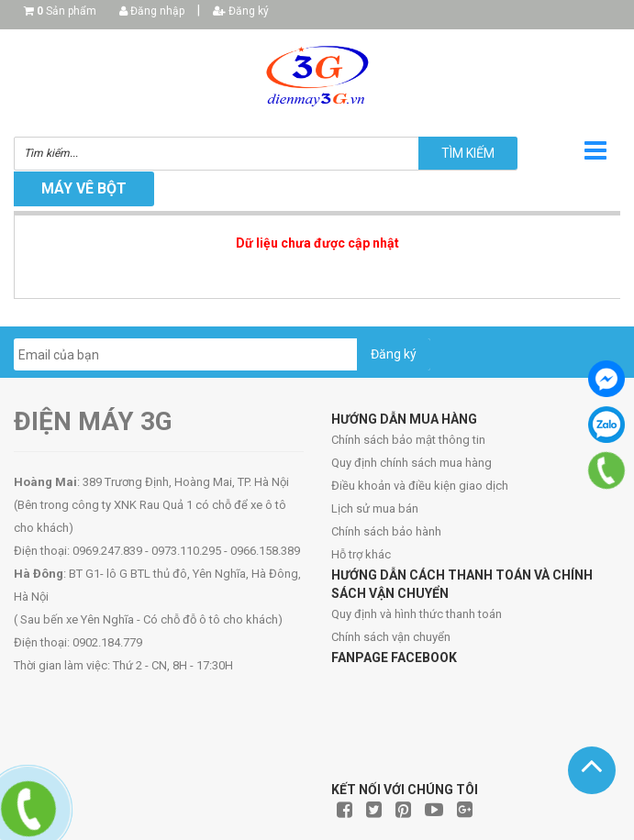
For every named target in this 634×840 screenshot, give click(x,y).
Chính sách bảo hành (386, 531)
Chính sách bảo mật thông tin (408, 440)
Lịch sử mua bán (375, 508)
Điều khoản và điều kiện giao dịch (420, 486)
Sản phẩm (67, 11)
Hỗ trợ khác (361, 554)
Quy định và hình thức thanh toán (417, 614)
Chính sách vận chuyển (391, 637)
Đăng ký (241, 11)
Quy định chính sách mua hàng (412, 463)
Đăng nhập (152, 11)
